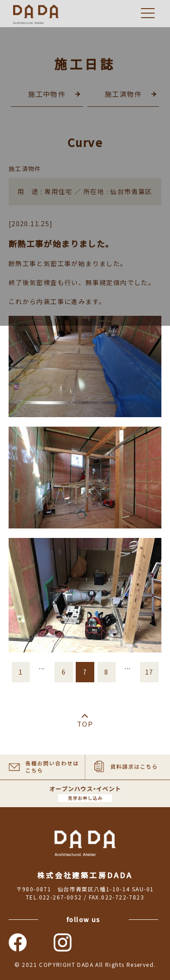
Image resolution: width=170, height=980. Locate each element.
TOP (85, 724)
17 (149, 672)
